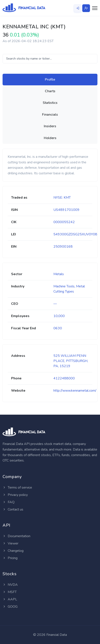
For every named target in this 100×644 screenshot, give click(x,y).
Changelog (13, 551)
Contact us (13, 509)
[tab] (50, 80)
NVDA (10, 585)
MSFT (10, 592)
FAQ (9, 502)
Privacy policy (15, 495)
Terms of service (17, 488)
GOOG (10, 607)
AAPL (10, 599)
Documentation (16, 536)
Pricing (10, 558)
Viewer (10, 543)
